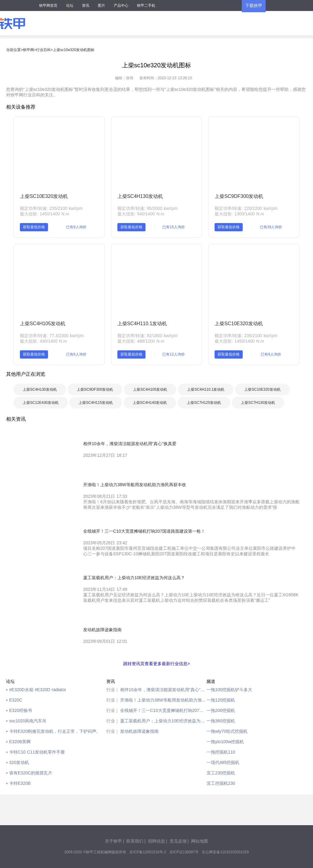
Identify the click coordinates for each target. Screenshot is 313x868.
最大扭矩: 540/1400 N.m (141, 214)
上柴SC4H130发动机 (140, 196)
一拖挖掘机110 (221, 752)
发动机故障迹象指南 (139, 731)
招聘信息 (156, 841)
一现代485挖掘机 (223, 762)
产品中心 (121, 6)
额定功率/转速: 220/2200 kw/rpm (246, 208)
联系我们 (135, 841)
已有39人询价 (271, 227)
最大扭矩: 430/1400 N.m (43, 341)
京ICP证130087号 (184, 852)
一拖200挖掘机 (221, 710)
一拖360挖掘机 (221, 721)
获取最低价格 (34, 227)
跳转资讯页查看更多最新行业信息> (156, 664)
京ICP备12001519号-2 (148, 852)
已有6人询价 (76, 354)
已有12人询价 (173, 354)
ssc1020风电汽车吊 (28, 721)
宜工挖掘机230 (221, 783)
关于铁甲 (113, 841)
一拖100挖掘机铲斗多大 (229, 690)
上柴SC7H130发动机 (258, 403)
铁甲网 (28, 50)
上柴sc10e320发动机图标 (74, 50)
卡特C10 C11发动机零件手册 (37, 752)
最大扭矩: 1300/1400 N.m (239, 214)
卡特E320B (20, 783)
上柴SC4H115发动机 (96, 403)
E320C (16, 700)
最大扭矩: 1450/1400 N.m (45, 214)
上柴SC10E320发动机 (44, 196)
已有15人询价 (173, 227)
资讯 (86, 6)
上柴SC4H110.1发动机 (142, 324)
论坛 (70, 6)
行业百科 (43, 50)
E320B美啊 (20, 742)
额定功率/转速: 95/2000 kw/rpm (147, 208)
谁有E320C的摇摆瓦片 (31, 773)
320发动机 (19, 762)
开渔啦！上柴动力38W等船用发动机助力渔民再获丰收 (163, 700)
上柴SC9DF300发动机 (239, 196)
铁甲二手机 (146, 6)
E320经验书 (21, 710)
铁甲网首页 (48, 6)
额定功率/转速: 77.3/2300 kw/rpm (52, 336)
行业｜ (113, 690)
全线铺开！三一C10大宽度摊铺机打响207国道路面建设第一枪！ (163, 710)
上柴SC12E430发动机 (41, 403)
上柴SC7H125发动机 (204, 403)
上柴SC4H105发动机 (43, 324)
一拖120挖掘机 (221, 700)
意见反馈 (178, 841)
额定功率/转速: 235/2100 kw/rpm (51, 208)
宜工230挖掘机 (221, 773)
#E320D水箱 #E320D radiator (38, 690)
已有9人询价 (76, 227)
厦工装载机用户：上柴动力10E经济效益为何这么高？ (163, 721)
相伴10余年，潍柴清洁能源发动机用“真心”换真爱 (163, 690)
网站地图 (200, 841)
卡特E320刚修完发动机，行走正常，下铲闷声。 (55, 731)
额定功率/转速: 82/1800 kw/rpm (147, 336)
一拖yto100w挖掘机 (225, 742)
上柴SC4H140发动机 (150, 403)
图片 (101, 6)
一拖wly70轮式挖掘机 (227, 731)
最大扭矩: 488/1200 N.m (141, 341)
